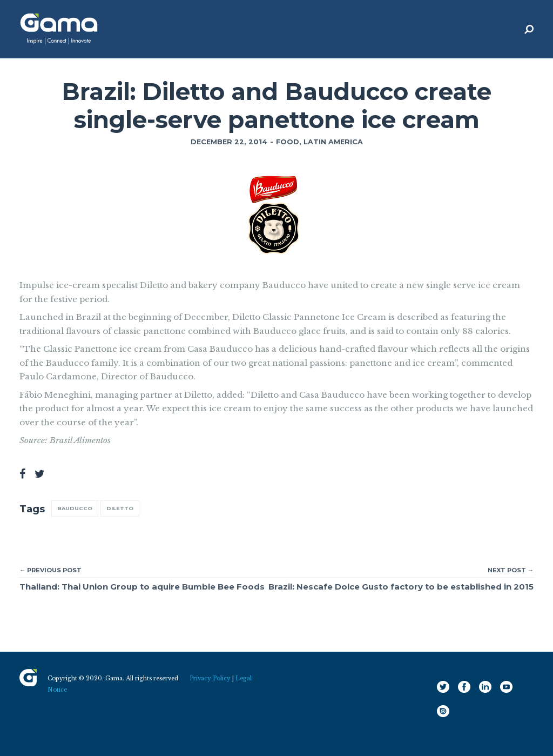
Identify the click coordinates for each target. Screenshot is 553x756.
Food (288, 142)
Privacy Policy (210, 678)
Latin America (333, 142)
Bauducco (75, 508)
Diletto (120, 508)
